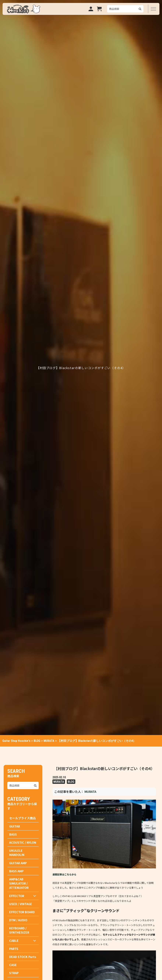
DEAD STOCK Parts (23, 957)
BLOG (71, 782)
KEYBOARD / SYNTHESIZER (19, 930)
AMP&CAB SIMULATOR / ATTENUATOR (19, 883)
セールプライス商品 (22, 818)
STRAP (14, 973)
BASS (13, 834)
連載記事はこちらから (64, 874)
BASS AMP (16, 871)
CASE (13, 965)
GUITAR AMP (18, 863)
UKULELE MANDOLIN (17, 853)
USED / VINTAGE (21, 904)
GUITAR (15, 826)
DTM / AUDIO (18, 920)
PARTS (14, 949)
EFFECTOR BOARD (22, 912)
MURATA (59, 782)
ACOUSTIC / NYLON (23, 842)
